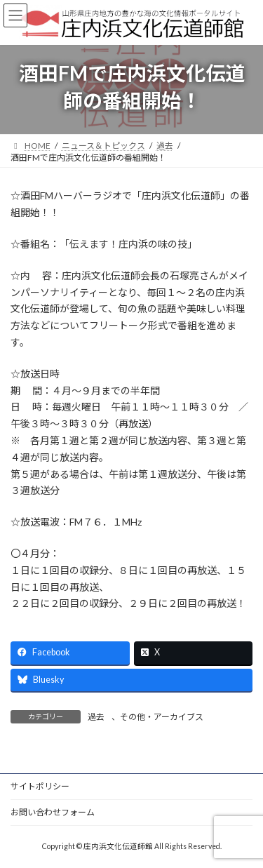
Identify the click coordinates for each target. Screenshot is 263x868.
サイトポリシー (40, 786)
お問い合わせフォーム (53, 812)
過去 (96, 717)
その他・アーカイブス (162, 717)
